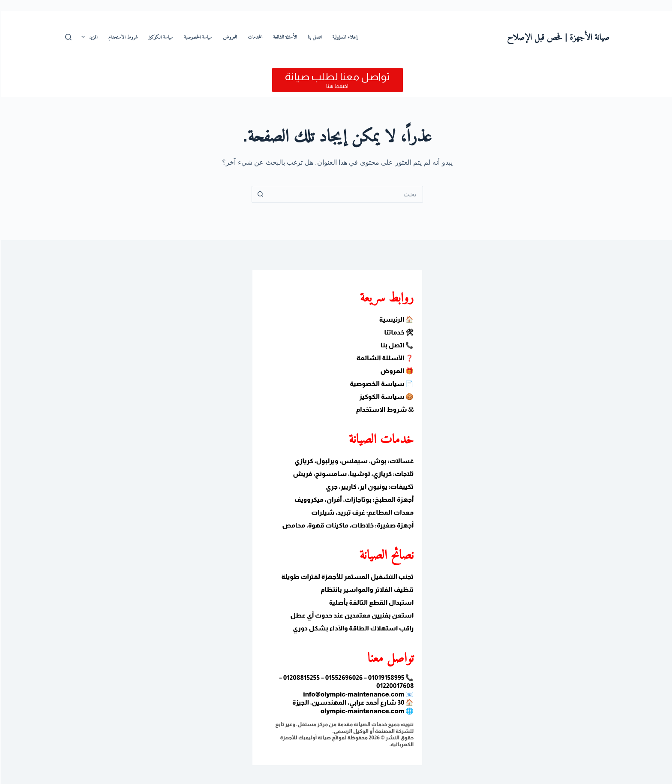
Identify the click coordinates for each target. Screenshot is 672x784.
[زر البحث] (259, 194)
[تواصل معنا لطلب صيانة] (336, 80)
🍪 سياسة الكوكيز (385, 397)
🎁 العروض (396, 371)
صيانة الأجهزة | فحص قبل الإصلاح (557, 37)
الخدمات (254, 37)
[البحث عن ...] (345, 194)
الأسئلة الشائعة (284, 37)
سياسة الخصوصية (197, 37)
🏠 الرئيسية (395, 319)
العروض (229, 37)
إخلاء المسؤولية (344, 37)
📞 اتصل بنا (396, 345)
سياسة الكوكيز (159, 37)
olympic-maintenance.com (361, 711)
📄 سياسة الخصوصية (380, 384)
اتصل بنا (313, 37)
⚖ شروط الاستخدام (384, 409)
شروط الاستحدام (122, 37)
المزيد (87, 37)
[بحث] (67, 37)
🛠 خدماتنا (398, 332)
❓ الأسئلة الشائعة (384, 358)
